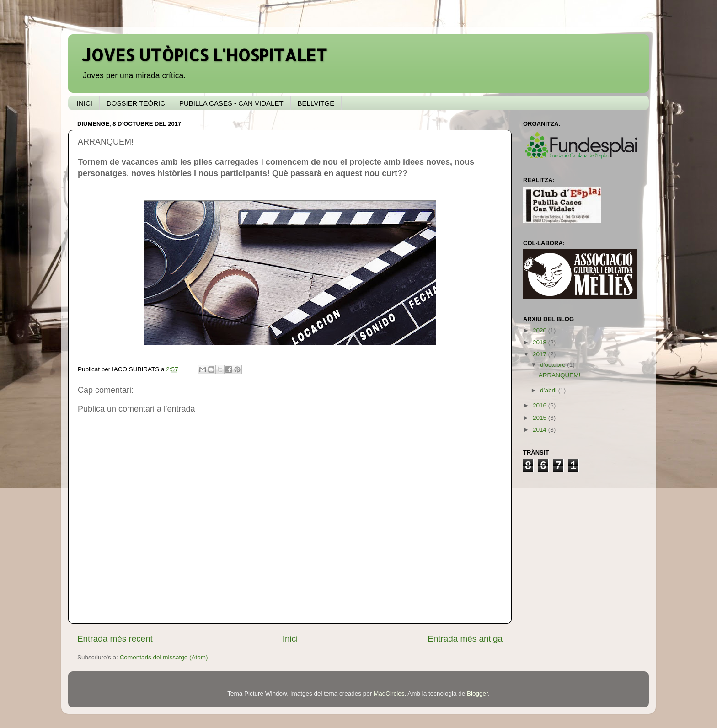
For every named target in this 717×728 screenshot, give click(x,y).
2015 (540, 418)
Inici (290, 639)
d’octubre (554, 365)
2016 (540, 405)
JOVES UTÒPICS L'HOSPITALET (204, 55)
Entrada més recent (115, 639)
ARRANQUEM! (560, 375)
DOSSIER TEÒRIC (136, 103)
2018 (540, 342)
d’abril (549, 390)
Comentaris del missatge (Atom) (164, 657)
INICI (85, 103)
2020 (540, 330)
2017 (540, 354)
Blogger (477, 693)
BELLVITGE (316, 103)
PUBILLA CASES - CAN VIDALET (231, 103)
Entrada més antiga (465, 639)
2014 (540, 430)
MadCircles (389, 693)
